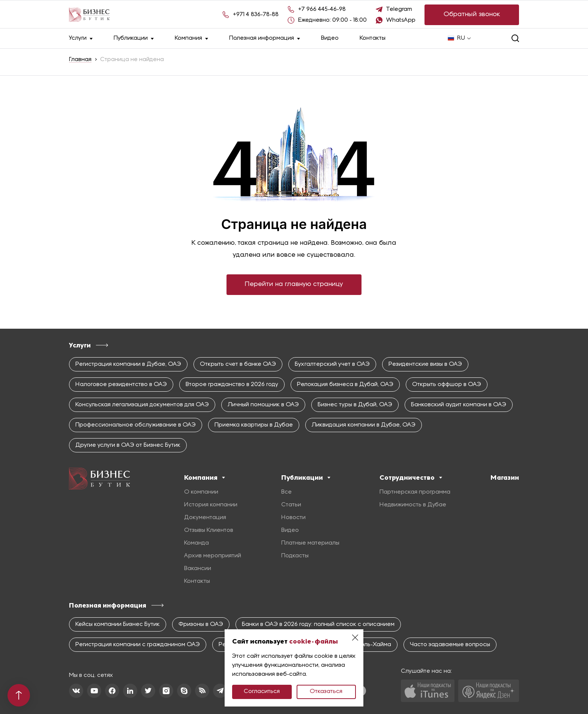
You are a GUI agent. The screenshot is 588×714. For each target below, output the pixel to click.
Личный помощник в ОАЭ (263, 405)
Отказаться (326, 692)
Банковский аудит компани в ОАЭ (459, 405)
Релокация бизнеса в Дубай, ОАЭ (345, 385)
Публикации (134, 38)
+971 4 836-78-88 (256, 15)
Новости (293, 518)
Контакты (373, 38)
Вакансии (198, 569)
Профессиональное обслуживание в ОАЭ (136, 425)
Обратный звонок (472, 14)
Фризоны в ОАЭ (201, 624)
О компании (201, 492)
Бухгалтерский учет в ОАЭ (332, 364)
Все (286, 492)
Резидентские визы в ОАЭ (425, 364)
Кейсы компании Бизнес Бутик (118, 624)
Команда (196, 543)
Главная (80, 60)
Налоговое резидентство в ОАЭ (121, 385)
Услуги (81, 38)
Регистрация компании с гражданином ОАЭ (138, 645)
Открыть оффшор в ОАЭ (447, 385)
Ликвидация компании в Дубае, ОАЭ (364, 425)
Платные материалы (310, 543)
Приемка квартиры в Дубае (254, 425)
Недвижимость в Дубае (413, 505)
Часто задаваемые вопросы (450, 645)
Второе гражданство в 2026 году (232, 385)
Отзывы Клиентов (209, 530)
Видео (330, 38)
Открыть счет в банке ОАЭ (238, 364)
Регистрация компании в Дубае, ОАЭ (128, 364)
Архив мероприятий (213, 556)
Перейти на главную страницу (294, 284)
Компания (191, 38)
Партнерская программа (415, 492)
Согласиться (262, 692)
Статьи (291, 505)
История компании (211, 505)
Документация (205, 518)
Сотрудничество (411, 477)
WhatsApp (401, 20)
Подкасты (295, 556)
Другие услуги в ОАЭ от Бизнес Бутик (128, 445)
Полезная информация (265, 38)
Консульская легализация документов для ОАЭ (142, 405)
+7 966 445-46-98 (322, 9)
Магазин (505, 477)
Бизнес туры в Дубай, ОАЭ (355, 405)
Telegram (399, 9)
